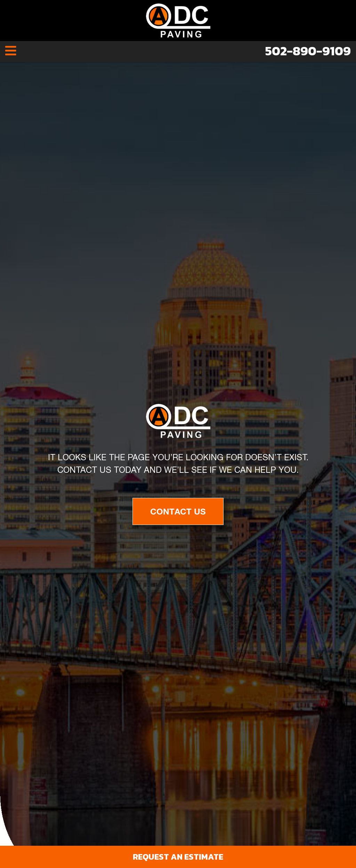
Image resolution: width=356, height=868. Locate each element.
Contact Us (178, 511)
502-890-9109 (308, 51)
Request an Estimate (178, 857)
